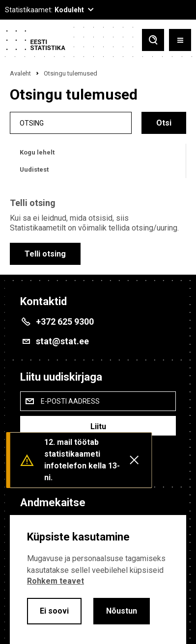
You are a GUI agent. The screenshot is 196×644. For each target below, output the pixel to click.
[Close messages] (134, 460)
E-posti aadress (70, 401)
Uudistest (34, 169)
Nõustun (122, 611)
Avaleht (20, 73)
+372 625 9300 (65, 322)
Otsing (32, 123)
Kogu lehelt (37, 152)
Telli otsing (45, 254)
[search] (71, 123)
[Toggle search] (153, 40)
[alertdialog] (98, 580)
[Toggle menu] (180, 40)
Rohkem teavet (56, 581)
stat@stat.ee (62, 341)
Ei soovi (54, 611)
